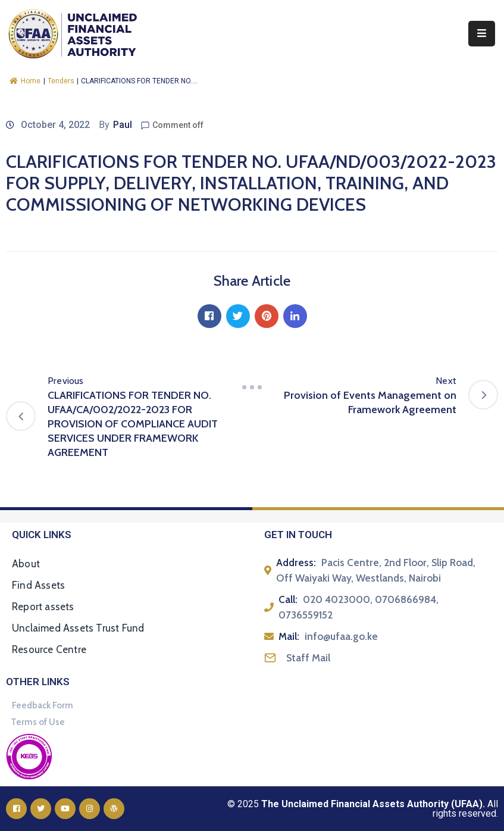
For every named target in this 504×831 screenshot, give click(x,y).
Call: (288, 599)
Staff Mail (308, 658)
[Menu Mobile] (482, 34)
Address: (296, 563)
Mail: (289, 636)
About (26, 564)
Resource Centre (49, 649)
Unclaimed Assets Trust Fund (78, 628)
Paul (123, 125)
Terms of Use (38, 722)
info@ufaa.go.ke (341, 636)
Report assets (43, 607)
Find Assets (38, 585)
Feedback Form (43, 705)
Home (25, 81)
